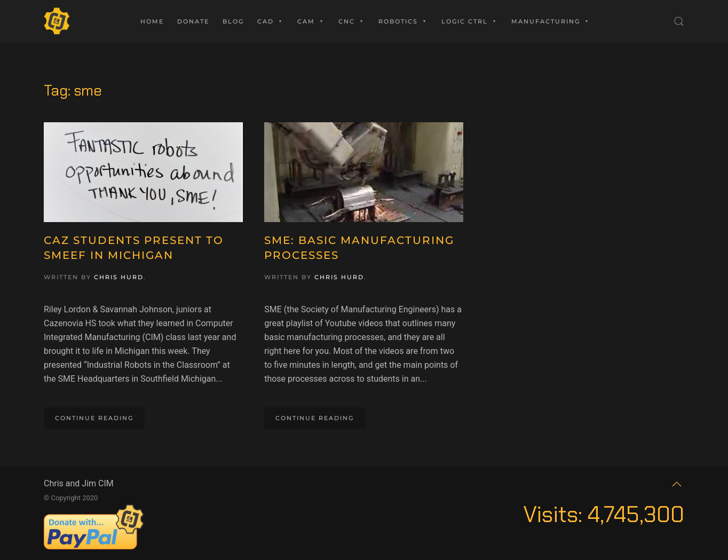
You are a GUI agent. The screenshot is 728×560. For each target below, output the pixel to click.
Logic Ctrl (470, 21)
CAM (311, 21)
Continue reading (94, 418)
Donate (193, 21)
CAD (271, 21)
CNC (352, 21)
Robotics (403, 21)
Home (152, 21)
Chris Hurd (119, 277)
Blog (233, 21)
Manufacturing (551, 21)
